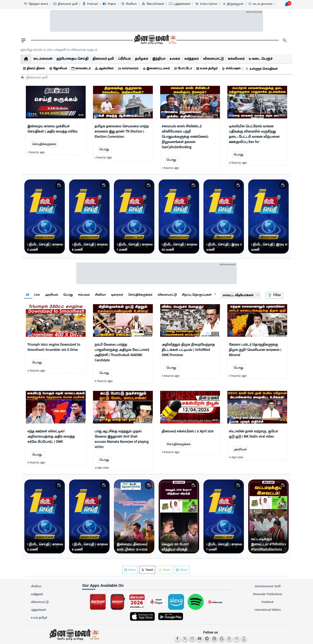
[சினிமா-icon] (129, 4)
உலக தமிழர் (39, 618)
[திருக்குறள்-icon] (233, 4)
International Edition (267, 610)
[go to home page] (155, 40)
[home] (26, 59)
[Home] (22, 77)
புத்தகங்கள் (38, 610)
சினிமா (36, 586)
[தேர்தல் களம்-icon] (36, 4)
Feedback (267, 602)
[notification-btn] (286, 4)
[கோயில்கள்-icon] (153, 4)
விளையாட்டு (40, 602)
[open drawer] (23, 40)
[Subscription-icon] (206, 4)
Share (182, 570)
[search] (285, 40)
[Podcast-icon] (90, 4)
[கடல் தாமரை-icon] (260, 4)
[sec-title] (156, 586)
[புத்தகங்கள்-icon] (179, 4)
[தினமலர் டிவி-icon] (65, 4)
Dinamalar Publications (267, 594)
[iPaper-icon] (109, 4)
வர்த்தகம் (37, 594)
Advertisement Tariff (267, 586)
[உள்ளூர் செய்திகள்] (262, 69)
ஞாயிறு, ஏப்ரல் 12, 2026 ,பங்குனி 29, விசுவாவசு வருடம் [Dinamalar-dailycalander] (59, 50)
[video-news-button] (31, 113)
